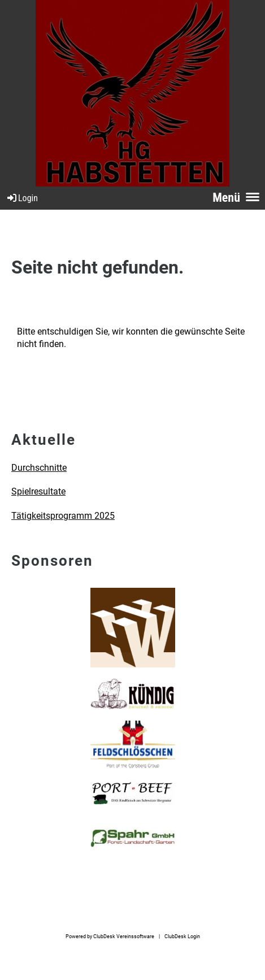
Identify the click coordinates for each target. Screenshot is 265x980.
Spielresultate (38, 491)
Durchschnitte (39, 468)
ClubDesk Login (182, 936)
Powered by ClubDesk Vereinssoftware (110, 936)
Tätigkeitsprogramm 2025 (63, 516)
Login (22, 198)
